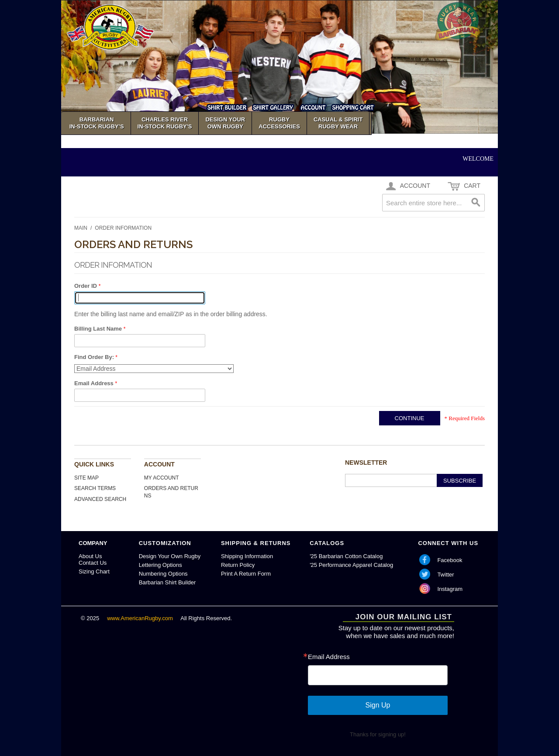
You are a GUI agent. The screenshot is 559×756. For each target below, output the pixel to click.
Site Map (86, 478)
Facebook (450, 560)
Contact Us (93, 563)
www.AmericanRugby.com (141, 618)
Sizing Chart (94, 571)
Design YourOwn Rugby (225, 123)
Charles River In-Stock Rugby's (165, 123)
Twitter (445, 575)
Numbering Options (163, 574)
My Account (162, 478)
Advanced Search (100, 499)
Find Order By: (94, 357)
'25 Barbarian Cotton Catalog (346, 556)
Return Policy (238, 565)
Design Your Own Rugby (170, 556)
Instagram (450, 589)
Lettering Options (160, 565)
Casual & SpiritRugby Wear (338, 123)
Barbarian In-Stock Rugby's (97, 123)
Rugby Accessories (279, 123)
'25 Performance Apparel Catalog (351, 565)
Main (81, 228)
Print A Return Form (246, 574)
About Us (90, 556)
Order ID (86, 286)
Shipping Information (247, 556)
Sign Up (378, 705)
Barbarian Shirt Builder (167, 582)
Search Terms (95, 488)
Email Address (95, 383)
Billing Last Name (99, 329)
